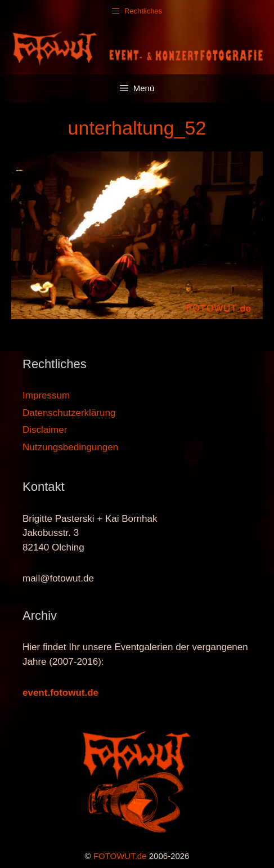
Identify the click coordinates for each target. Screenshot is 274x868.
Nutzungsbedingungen (70, 447)
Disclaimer (45, 430)
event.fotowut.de (60, 693)
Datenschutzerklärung (69, 413)
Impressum (46, 395)
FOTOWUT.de (120, 856)
